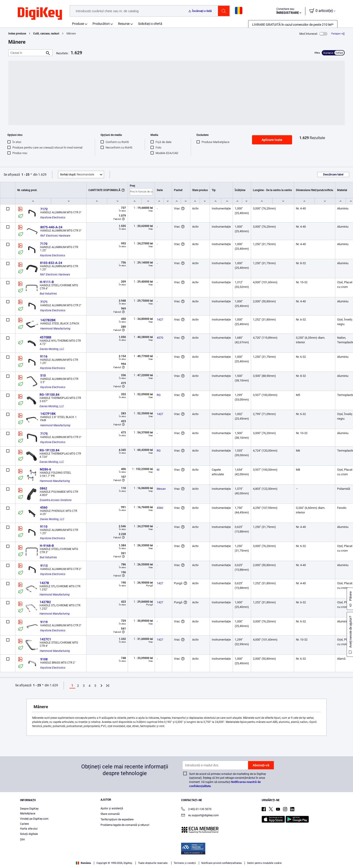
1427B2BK (48, 320)
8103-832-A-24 (51, 263)
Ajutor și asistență (112, 808)
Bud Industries (48, 294)
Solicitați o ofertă (150, 24)
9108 (44, 659)
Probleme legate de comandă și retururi (125, 825)
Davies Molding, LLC (52, 349)
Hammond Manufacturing (55, 329)
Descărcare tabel (333, 175)
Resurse (124, 24)
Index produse (17, 34)
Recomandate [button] (77, 175)
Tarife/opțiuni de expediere (117, 819)
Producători (101, 24)
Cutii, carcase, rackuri (46, 34)
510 (43, 375)
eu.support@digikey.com (200, 816)
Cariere (24, 824)
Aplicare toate (272, 140)
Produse (78, 24)
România (83, 863)
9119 (44, 622)
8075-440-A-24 (51, 227)
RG (159, 395)
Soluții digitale (29, 834)
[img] (40, 14)
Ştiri (22, 839)
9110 (44, 527)
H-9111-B (47, 282)
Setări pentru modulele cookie (264, 863)
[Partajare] (338, 34)
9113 (44, 566)
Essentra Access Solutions (56, 500)
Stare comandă (110, 814)
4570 (160, 338)
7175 (44, 434)
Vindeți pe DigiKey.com (34, 819)
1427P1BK (48, 414)
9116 (44, 356)
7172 (44, 209)
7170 (44, 244)
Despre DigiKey (29, 809)
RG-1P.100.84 (49, 395)
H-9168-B (47, 546)
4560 (44, 507)
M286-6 (45, 469)
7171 (44, 302)
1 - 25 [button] (25, 175)
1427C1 (45, 639)
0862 (43, 488)
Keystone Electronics (53, 218)
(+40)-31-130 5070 (196, 809)
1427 (160, 319)
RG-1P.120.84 (49, 450)
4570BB (46, 337)
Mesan (161, 489)
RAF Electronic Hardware (55, 236)
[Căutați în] (27, 53)
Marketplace (28, 814)
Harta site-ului (29, 829)
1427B (44, 583)
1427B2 (45, 602)
